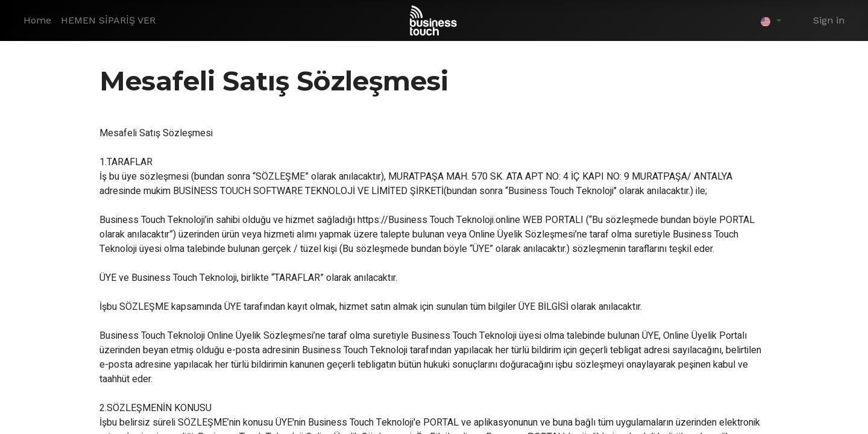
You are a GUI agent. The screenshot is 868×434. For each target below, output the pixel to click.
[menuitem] (37, 20)
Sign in (829, 20)
